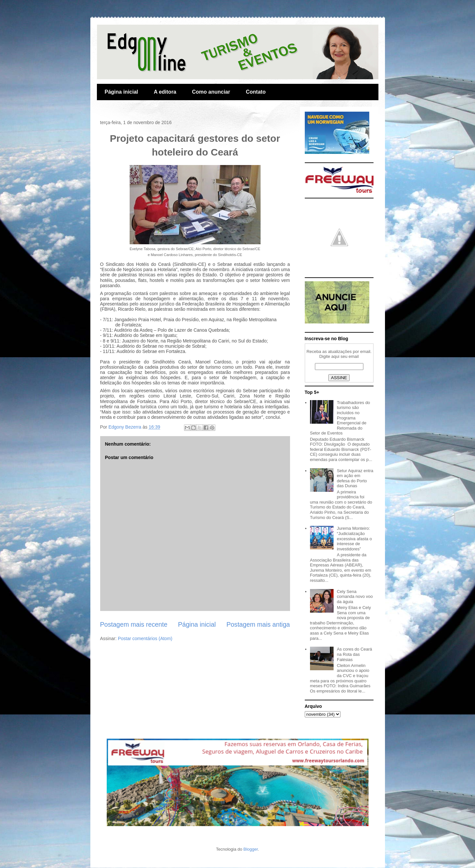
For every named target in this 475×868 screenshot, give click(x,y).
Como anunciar (211, 92)
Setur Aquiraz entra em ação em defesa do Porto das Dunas (355, 478)
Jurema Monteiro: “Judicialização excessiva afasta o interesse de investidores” (354, 538)
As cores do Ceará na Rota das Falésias (355, 654)
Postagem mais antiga (258, 624)
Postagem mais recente (134, 624)
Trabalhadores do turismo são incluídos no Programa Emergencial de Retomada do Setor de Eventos (340, 418)
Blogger (251, 849)
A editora (165, 92)
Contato (256, 92)
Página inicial (121, 92)
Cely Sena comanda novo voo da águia (355, 597)
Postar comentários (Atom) (145, 638)
